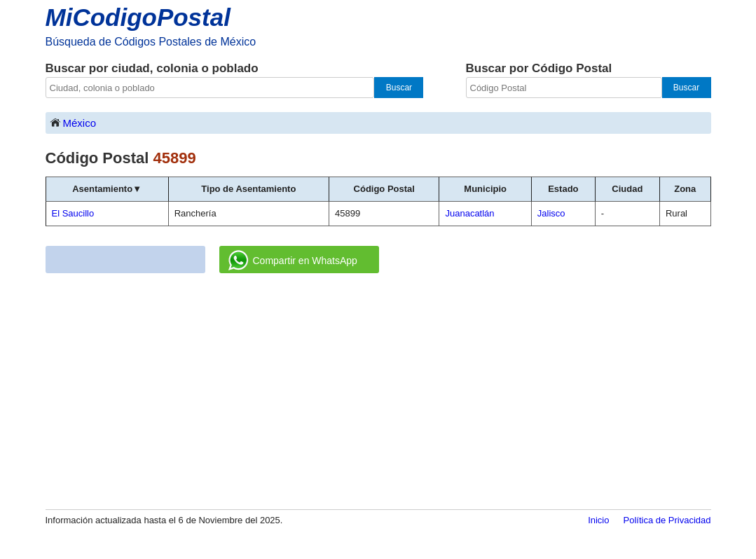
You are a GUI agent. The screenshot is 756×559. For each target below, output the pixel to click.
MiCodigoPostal (138, 17)
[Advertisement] (378, 392)
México (73, 122)
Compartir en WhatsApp (293, 261)
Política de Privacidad (667, 520)
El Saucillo (73, 213)
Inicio (598, 520)
